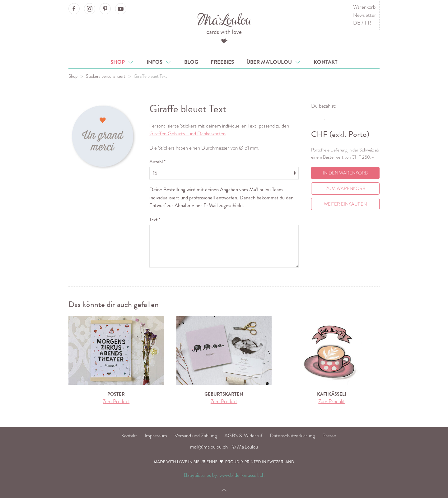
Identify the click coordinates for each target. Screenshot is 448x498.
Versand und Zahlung (196, 436)
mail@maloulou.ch (209, 447)
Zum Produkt (116, 401)
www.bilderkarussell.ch (242, 475)
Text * (155, 220)
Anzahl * (157, 162)
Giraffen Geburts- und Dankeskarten (187, 134)
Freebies (222, 62)
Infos (159, 62)
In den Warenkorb (345, 173)
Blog (191, 62)
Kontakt (326, 62)
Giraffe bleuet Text (150, 76)
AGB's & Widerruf (243, 436)
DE (357, 23)
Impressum (156, 436)
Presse (329, 436)
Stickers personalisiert (106, 76)
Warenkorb (364, 7)
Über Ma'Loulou (274, 62)
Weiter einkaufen (345, 204)
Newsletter (365, 15)
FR (368, 23)
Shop (122, 62)
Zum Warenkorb (345, 188)
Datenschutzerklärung (292, 436)
